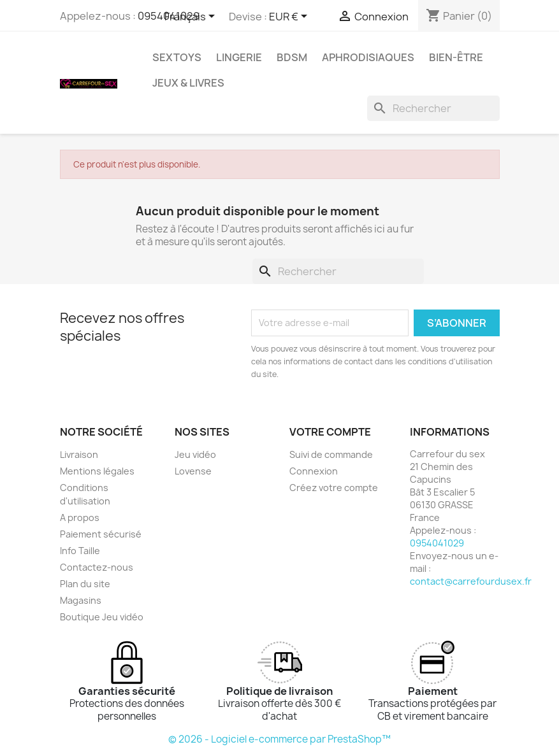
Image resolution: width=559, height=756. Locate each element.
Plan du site (85, 584)
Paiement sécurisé (101, 534)
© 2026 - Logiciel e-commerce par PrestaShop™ (279, 739)
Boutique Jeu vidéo (102, 617)
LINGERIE (239, 57)
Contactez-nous (97, 567)
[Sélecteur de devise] (290, 17)
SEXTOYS (177, 57)
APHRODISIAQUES (368, 57)
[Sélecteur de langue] (192, 17)
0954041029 (437, 543)
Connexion (314, 471)
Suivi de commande (331, 454)
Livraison (79, 454)
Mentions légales (97, 471)
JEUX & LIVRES (188, 83)
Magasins (81, 600)
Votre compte (330, 432)
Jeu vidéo (195, 454)
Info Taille (80, 551)
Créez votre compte (334, 488)
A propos (80, 517)
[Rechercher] (433, 108)
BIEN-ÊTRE (456, 57)
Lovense (193, 471)
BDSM (292, 57)
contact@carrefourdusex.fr (471, 581)
